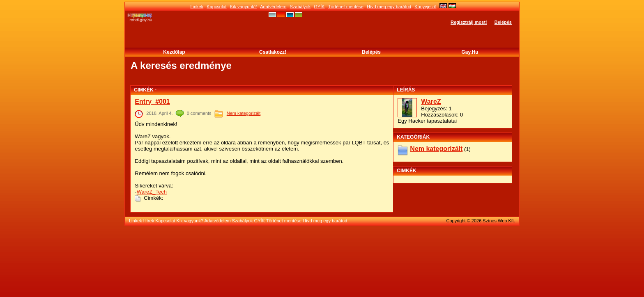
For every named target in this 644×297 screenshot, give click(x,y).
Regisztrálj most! (469, 22)
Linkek (197, 7)
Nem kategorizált (244, 113)
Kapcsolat (216, 7)
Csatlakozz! (273, 52)
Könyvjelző (425, 7)
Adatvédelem (273, 7)
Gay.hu (470, 52)
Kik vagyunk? (243, 7)
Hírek (149, 221)
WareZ (431, 102)
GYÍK (319, 7)
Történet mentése (346, 7)
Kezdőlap (174, 52)
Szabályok (300, 7)
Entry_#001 (152, 102)
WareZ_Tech (152, 192)
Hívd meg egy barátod (389, 7)
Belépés (503, 22)
